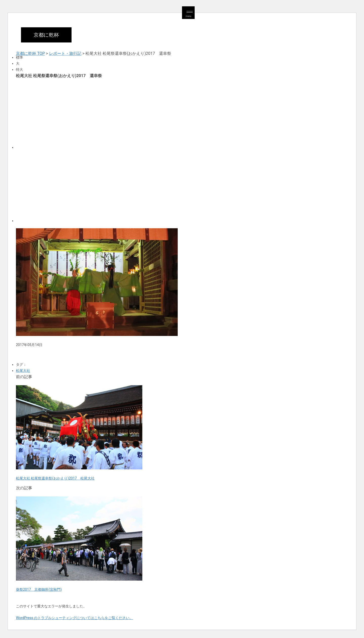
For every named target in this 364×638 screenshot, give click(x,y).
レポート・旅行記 (65, 53)
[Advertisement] (168, 113)
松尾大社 (23, 371)
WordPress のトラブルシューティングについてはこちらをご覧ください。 (75, 618)
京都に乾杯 (46, 35)
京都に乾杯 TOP (30, 53)
